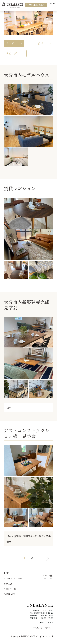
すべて (10, 43)
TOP (6, 573)
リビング (11, 53)
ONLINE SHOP (36, 5)
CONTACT (9, 594)
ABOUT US (10, 589)
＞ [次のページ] (47, 559)
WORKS (8, 584)
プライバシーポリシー (43, 628)
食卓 (41, 43)
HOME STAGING (13, 578)
